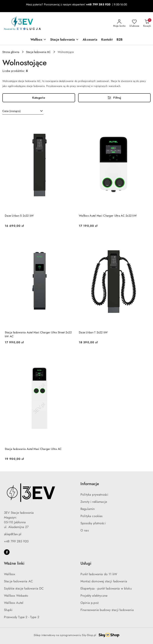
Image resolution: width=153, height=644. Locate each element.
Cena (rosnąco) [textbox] (11, 111)
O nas (85, 530)
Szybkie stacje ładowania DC (24, 588)
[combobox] (23, 111)
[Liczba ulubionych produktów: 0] (134, 23)
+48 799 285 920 (16, 541)
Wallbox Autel (14, 603)
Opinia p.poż (90, 603)
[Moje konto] (119, 23)
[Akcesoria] (90, 40)
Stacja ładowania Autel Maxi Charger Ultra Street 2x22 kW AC (38, 334)
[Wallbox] (38, 40)
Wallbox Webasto (16, 596)
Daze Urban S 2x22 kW (19, 216)
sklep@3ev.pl (13, 534)
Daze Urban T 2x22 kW (93, 332)
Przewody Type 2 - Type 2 (22, 617)
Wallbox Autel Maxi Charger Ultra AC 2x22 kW (108, 216)
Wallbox (10, 574)
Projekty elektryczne (94, 596)
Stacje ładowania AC (18, 581)
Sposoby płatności (93, 523)
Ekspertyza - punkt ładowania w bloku (106, 588)
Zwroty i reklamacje (94, 502)
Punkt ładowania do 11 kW (99, 574)
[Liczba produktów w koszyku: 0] (147, 23)
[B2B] (120, 40)
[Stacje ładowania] (65, 40)
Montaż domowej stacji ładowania (104, 581)
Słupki (8, 610)
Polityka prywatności (94, 495)
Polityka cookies (92, 516)
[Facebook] (7, 552)
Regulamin (88, 509)
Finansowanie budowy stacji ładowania (107, 610)
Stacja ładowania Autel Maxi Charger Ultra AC (33, 449)
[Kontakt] (107, 40)
